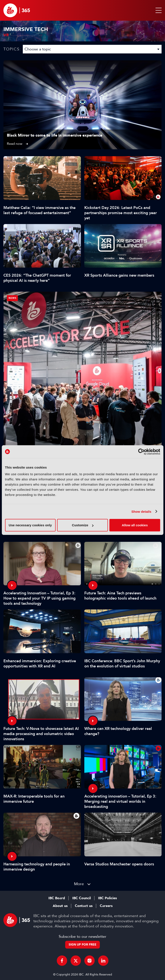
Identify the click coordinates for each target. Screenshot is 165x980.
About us (60, 906)
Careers (106, 906)
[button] (158, 10)
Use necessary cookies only (30, 525)
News (12, 298)
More (79, 884)
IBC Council (82, 898)
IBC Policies (107, 898)
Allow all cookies (135, 525)
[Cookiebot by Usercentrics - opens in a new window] (141, 452)
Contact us (84, 906)
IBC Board (57, 898)
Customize (83, 525)
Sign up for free (82, 945)
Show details (141, 511)
